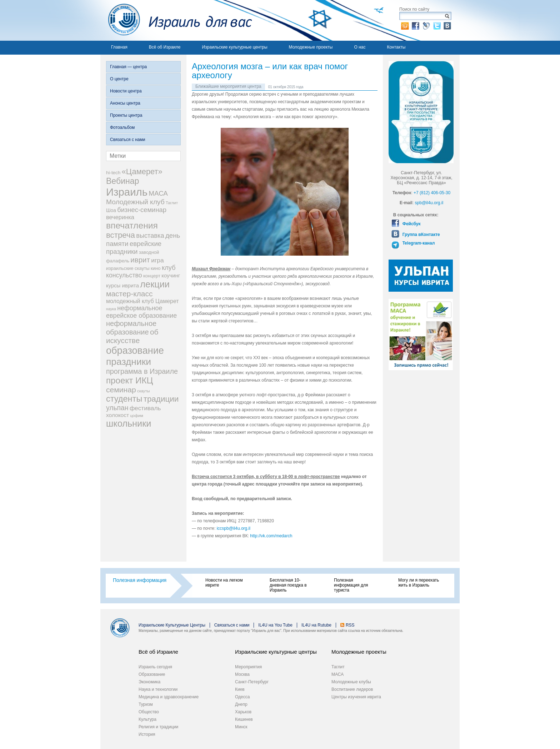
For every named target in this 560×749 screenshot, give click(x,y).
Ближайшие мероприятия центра (228, 86)
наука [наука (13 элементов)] (111, 309)
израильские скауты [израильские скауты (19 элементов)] (128, 268)
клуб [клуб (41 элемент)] (169, 268)
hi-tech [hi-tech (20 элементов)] (113, 173)
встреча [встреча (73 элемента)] (121, 235)
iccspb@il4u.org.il (234, 528)
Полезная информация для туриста (351, 585)
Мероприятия (248, 667)
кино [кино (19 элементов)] (156, 268)
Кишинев (244, 719)
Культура (147, 719)
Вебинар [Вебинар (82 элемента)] (122, 181)
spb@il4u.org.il (429, 203)
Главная (119, 47)
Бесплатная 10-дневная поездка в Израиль (288, 585)
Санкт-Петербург (252, 682)
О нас (360, 47)
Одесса (242, 697)
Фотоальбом (122, 127)
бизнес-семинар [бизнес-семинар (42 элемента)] (142, 210)
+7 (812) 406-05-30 (432, 193)
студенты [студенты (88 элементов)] (124, 399)
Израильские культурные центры (234, 47)
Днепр (241, 704)
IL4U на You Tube (275, 625)
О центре (119, 79)
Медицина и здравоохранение (169, 697)
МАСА (337, 674)
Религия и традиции (158, 727)
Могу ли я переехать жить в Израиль (419, 583)
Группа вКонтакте (420, 235)
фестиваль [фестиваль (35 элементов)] (145, 408)
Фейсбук (411, 224)
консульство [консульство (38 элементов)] (124, 275)
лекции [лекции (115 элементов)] (155, 284)
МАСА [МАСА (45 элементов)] (158, 193)
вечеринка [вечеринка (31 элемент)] (120, 217)
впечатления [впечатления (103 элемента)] (132, 225)
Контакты (396, 47)
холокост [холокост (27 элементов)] (117, 415)
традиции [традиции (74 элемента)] (161, 399)
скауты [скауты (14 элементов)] (143, 391)
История (147, 734)
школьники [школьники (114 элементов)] (129, 423)
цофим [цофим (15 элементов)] (137, 416)
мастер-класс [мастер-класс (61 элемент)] (129, 294)
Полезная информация (140, 580)
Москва (242, 674)
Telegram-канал (418, 243)
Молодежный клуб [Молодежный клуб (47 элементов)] (135, 202)
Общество (149, 712)
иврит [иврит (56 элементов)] (140, 260)
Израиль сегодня (155, 667)
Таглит (338, 667)
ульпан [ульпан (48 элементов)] (117, 408)
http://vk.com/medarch (272, 536)
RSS (350, 625)
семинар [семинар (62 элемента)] (121, 390)
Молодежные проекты (311, 47)
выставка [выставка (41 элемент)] (150, 236)
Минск (241, 727)
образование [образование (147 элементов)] (135, 350)
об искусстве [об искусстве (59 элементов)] (132, 336)
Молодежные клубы (351, 682)
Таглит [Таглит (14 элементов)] (172, 203)
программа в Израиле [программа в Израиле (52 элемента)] (142, 371)
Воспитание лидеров (352, 689)
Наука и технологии (158, 689)
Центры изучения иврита (356, 697)
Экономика (149, 682)
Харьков (243, 712)
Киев (240, 689)
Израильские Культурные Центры (172, 625)
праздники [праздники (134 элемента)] (129, 362)
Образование (152, 674)
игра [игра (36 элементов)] (157, 260)
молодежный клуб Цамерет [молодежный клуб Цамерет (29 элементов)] (142, 301)
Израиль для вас (176, 20)
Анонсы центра (125, 103)
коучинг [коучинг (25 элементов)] (171, 276)
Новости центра (126, 91)
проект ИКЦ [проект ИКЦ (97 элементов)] (129, 380)
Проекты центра (126, 115)
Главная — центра (128, 67)
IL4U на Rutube (316, 625)
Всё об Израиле (165, 47)
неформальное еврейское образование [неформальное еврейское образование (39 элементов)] (141, 312)
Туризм (146, 704)
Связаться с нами (127, 140)
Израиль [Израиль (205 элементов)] (127, 192)
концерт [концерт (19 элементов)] (152, 276)
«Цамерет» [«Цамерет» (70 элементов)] (142, 172)
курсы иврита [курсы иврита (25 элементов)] (122, 286)
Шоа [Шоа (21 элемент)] (111, 210)
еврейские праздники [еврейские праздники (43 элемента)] (134, 248)
